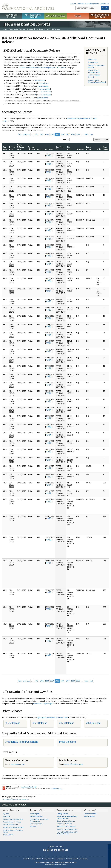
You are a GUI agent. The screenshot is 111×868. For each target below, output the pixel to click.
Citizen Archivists (77, 4)
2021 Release (93, 723)
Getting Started (62, 814)
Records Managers (37, 824)
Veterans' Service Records (33, 16)
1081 (36, 134)
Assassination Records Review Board (97, 81)
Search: (66, 139)
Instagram (52, 850)
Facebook (44, 850)
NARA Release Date (21, 147)
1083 (47, 134)
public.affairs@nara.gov (74, 764)
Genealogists (35, 814)
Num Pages (106, 148)
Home (5, 29)
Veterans (33, 827)
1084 (52, 134)
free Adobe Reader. (29, 787)
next (87, 134)
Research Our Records (11, 16)
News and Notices (90, 814)
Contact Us (104, 4)
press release (40, 80)
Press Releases (67, 742)
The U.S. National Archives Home (28, 6)
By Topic (6, 814)
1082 (42, 134)
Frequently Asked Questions (22, 742)
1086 (62, 134)
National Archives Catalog (12, 822)
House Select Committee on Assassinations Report (94, 74)
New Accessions (90, 816)
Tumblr (55, 850)
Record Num (12, 148)
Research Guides (65, 810)
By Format (7, 816)
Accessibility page (57, 789)
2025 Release (13, 723)
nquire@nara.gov (18, 764)
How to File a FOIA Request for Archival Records (68, 833)
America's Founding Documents (100, 16)
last (91, 134)
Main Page (92, 59)
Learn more (90, 864)
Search (105, 8)
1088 (73, 134)
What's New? (90, 810)
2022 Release (67, 723)
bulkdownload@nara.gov (43, 704)
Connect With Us (56, 846)
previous (26, 134)
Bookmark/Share (92, 4)
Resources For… (37, 810)
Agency (40, 149)
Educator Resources (55, 16)
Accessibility (36, 859)
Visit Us (78, 16)
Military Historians (36, 816)
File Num (69, 148)
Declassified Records (64, 824)
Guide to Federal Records (66, 821)
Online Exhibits (8, 835)
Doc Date (49, 149)
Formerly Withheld (32, 148)
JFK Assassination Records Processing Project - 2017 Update (42, 67)
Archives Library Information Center (13, 831)
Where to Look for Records (66, 827)
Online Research (11, 810)
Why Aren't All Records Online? (68, 829)
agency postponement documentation (52, 717)
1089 (78, 134)
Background (93, 62)
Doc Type (60, 148)
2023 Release (40, 723)
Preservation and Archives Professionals (39, 820)
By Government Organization (13, 819)
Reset (106, 140)
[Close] (108, 847)
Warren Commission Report (96, 66)
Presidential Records (11, 825)
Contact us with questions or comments (16, 799)
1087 (68, 134)
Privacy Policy (47, 859)
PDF (47, 155)
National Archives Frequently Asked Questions (67, 817)
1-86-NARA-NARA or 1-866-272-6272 (56, 865)
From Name (89, 148)
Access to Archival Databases (14, 827)
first (20, 134)
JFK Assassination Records (36, 29)
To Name (80, 149)
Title (99, 149)
